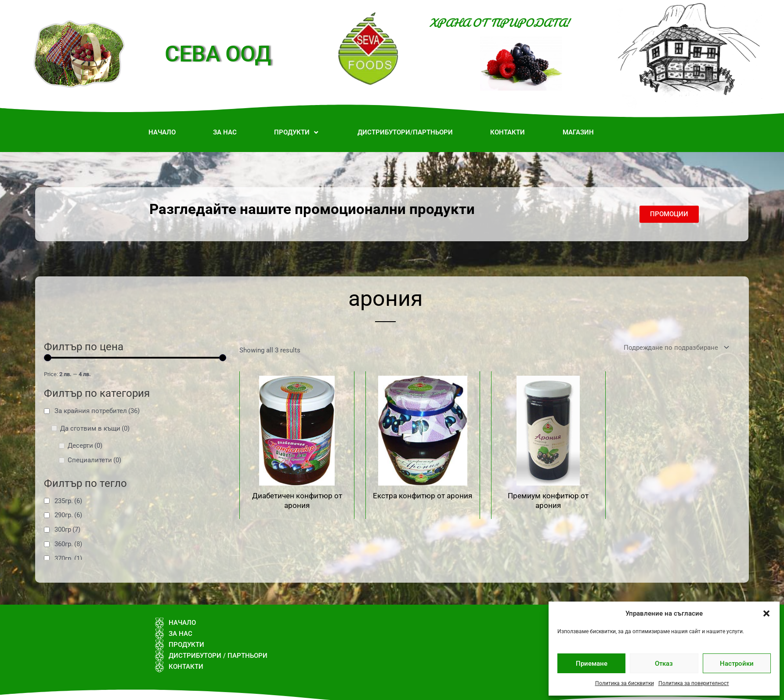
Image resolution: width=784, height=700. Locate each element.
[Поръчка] (675, 348)
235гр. (68, 501)
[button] (766, 613)
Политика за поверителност (694, 683)
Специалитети (94, 460)
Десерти (85, 446)
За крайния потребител (97, 411)
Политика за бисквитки (625, 683)
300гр (67, 530)
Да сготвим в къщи (95, 428)
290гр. (68, 515)
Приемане (592, 664)
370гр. (68, 559)
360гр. (68, 544)
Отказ (664, 664)
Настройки (737, 664)
